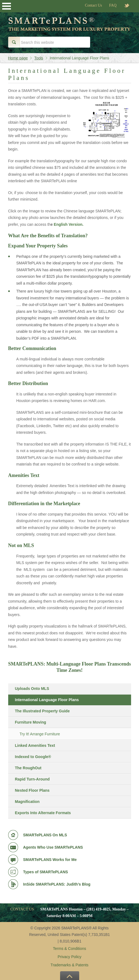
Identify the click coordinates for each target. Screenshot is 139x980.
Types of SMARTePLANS (46, 872)
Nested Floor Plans (32, 790)
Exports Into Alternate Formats (43, 813)
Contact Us (94, 5)
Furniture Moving (31, 722)
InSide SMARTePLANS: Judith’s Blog (57, 884)
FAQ (113, 5)
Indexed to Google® (33, 757)
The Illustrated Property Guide (42, 711)
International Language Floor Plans (47, 700)
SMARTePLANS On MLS (45, 835)
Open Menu (7, 6)
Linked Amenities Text (35, 745)
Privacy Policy (69, 957)
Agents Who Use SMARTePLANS (53, 847)
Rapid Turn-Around (32, 779)
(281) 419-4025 (98, 909)
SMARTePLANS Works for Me (50, 860)
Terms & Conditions (69, 949)
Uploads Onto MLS (32, 689)
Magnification (27, 802)
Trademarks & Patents (69, 965)
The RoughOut (28, 768)
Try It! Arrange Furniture (40, 734)
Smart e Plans (70, 28)
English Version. (69, 224)
